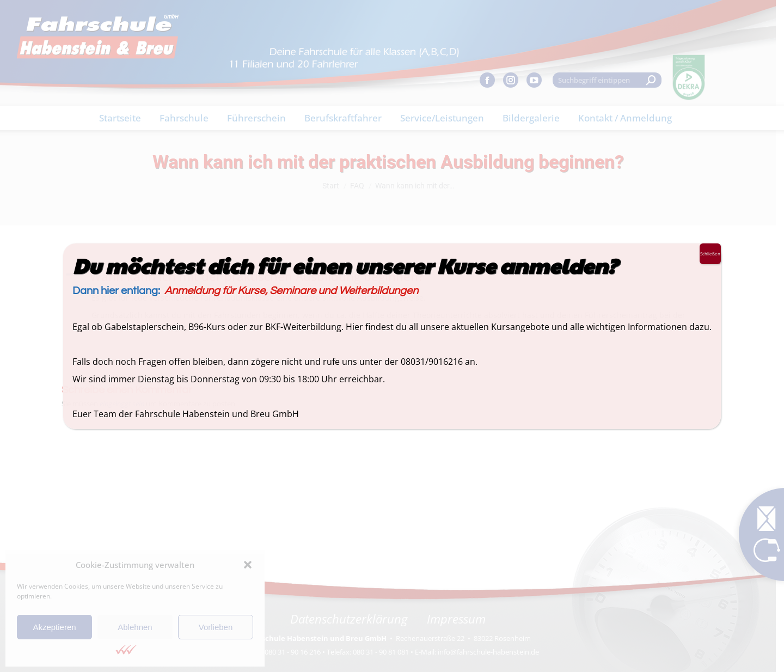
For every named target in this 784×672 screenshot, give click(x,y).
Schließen (710, 253)
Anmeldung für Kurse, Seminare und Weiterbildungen (291, 291)
